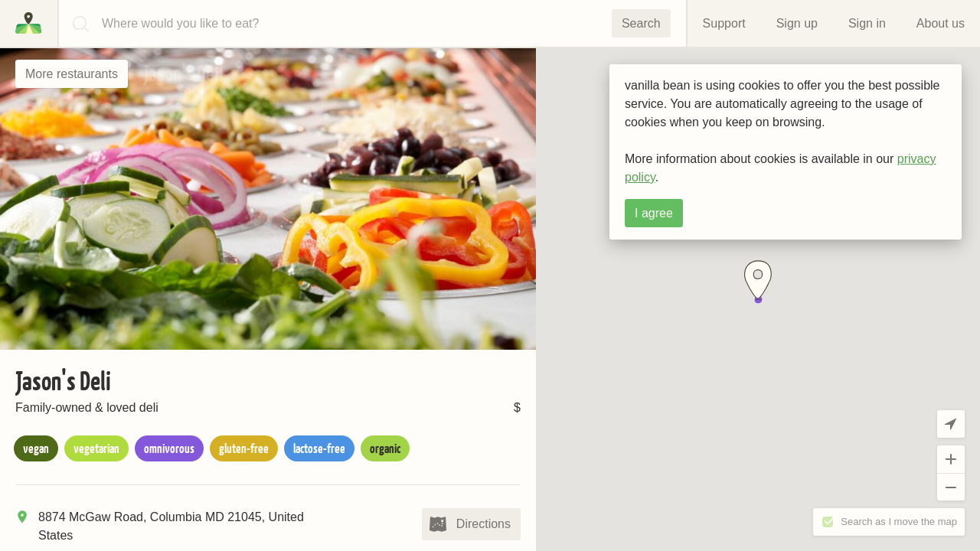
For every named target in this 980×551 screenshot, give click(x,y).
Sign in (867, 23)
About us (941, 23)
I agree (654, 213)
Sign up (797, 23)
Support (724, 23)
